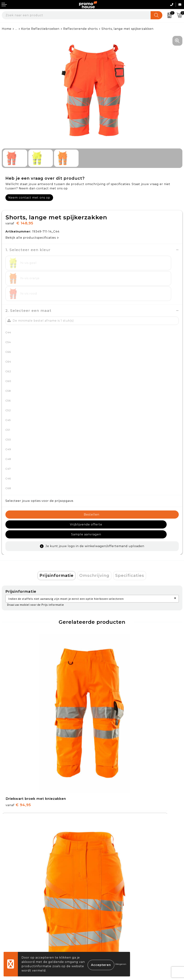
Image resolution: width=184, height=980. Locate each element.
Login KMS (10, 938)
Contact (8, 905)
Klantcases (102, 868)
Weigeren (121, 964)
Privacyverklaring (108, 922)
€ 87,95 (18, 810)
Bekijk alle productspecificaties (32, 238)
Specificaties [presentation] (130, 550)
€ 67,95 (108, 810)
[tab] (57, 550)
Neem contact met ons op (29, 198)
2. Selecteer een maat (28, 295)
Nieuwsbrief (103, 851)
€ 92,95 (108, 703)
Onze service (12, 930)
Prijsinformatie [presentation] (57, 550)
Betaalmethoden (16, 913)
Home (7, 29)
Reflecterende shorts (80, 29)
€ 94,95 (18, 703)
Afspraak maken (107, 860)
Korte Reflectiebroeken (40, 29)
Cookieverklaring (107, 913)
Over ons (101, 843)
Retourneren (12, 922)
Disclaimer (102, 930)
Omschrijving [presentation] (94, 550)
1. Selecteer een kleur (28, 250)
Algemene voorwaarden (113, 905)
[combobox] (76, 15)
